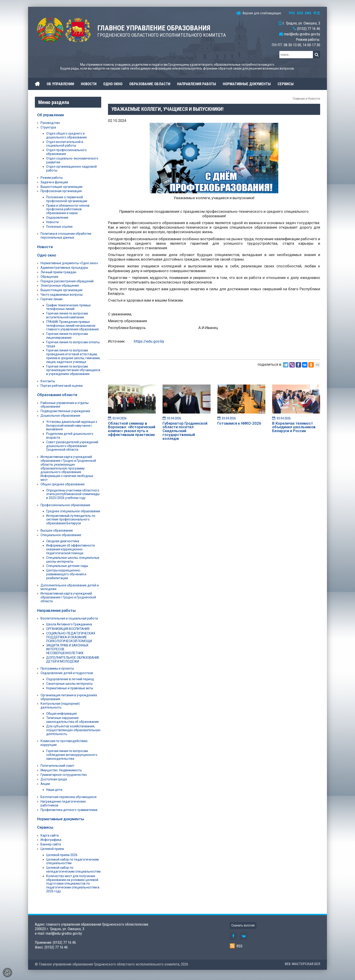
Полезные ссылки (59, 227)
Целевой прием (52, 849)
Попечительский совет (58, 766)
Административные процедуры (64, 268)
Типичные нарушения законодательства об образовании (72, 720)
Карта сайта (50, 835)
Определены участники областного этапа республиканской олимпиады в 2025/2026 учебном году (73, 494)
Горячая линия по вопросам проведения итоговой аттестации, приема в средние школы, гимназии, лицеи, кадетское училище (73, 356)
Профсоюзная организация (61, 191)
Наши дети (54, 790)
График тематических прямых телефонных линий (68, 307)
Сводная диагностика (63, 541)
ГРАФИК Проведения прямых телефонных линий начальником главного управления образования (72, 326)
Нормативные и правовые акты (70, 688)
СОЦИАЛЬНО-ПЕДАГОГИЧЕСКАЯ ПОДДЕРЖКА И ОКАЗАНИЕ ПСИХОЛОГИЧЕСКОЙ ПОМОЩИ (71, 637)
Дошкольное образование (60, 416)
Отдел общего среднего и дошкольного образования (66, 135)
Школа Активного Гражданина (69, 624)
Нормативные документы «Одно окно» (69, 263)
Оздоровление (57, 218)
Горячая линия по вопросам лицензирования (67, 336)
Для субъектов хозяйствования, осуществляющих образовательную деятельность (73, 730)
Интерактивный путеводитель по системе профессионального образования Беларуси (71, 520)
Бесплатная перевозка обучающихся (68, 797)
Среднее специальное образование (73, 511)
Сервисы (45, 827)
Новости (314, 99)
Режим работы (52, 178)
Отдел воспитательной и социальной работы (65, 144)
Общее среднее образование (63, 484)
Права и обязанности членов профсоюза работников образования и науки (68, 209)
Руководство (50, 123)
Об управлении (50, 115)
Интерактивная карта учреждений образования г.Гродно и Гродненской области (68, 597)
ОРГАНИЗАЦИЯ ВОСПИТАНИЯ (68, 629)
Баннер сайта (51, 844)
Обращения (49, 277)
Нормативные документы (61, 819)
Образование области (57, 395)
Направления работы (56, 610)
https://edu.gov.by (149, 341)
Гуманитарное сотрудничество (64, 775)
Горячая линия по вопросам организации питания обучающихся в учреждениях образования (73, 370)
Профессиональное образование (65, 505)
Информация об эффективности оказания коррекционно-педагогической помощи (71, 549)
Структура (48, 127)
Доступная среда (54, 779)
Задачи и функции (54, 182)
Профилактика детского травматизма (69, 810)
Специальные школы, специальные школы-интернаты (73, 560)
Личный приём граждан (58, 272)
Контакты (48, 381)
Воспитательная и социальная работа (69, 618)
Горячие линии (52, 299)
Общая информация (61, 714)
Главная (299, 99)
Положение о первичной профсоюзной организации (67, 199)
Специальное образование (61, 535)
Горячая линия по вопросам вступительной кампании (67, 315)
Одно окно (47, 255)
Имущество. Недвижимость (61, 770)
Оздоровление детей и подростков (67, 673)
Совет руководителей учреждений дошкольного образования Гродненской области (72, 446)
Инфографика (51, 840)
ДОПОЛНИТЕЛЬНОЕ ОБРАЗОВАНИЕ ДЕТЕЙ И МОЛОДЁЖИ (73, 659)
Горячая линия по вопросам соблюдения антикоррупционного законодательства (72, 755)
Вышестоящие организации (61, 187)
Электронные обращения (60, 286)
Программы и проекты (57, 668)
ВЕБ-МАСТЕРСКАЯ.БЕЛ (302, 964)
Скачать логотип (243, 925)
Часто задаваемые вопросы (62, 295)
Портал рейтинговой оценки (62, 386)
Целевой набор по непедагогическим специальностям (73, 870)
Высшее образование (57, 530)
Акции (45, 784)
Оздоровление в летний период (70, 679)
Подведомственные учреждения (65, 411)
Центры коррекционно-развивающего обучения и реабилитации (66, 574)
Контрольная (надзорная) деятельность (60, 705)
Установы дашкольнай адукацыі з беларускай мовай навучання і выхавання (72, 426)
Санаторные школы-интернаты (69, 684)
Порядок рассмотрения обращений (67, 281)
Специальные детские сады (67, 566)
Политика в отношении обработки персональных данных (66, 236)
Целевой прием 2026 (62, 855)
